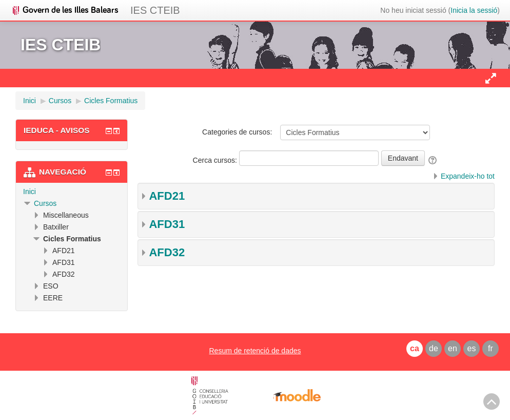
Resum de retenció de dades (255, 351)
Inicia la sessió (474, 10)
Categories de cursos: (237, 132)
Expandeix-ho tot (468, 176)
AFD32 (167, 252)
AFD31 (167, 224)
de (434, 348)
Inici (30, 192)
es (472, 348)
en (453, 348)
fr (491, 348)
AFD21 (167, 196)
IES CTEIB (155, 10)
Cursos (45, 203)
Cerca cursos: (216, 160)
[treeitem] (72, 192)
